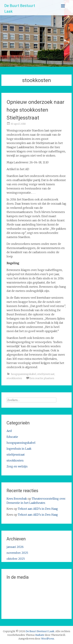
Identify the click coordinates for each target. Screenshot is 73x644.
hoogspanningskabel (24, 374)
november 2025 (17, 553)
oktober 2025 (16, 559)
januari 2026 (15, 547)
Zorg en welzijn (17, 466)
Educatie (12, 437)
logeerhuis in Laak (19, 449)
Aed (9, 431)
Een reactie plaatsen (42, 378)
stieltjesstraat (46, 374)
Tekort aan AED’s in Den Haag (38, 509)
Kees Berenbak (17, 499)
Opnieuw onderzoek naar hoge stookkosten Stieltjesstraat (35, 110)
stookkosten (14, 378)
